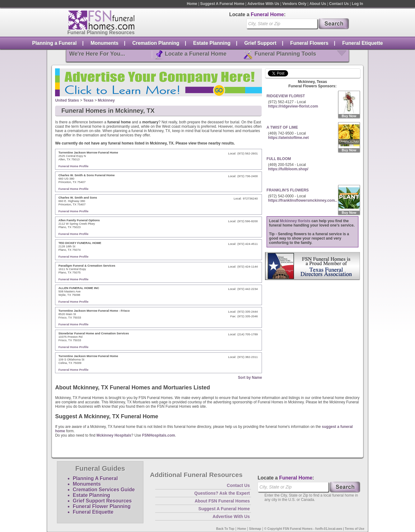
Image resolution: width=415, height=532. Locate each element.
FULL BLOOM (279, 159)
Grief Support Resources (102, 501)
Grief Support (260, 43)
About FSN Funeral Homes (222, 501)
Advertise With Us (263, 4)
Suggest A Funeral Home (222, 4)
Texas (89, 100)
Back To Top (225, 529)
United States (67, 100)
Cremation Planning (156, 43)
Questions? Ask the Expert (222, 493)
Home (192, 4)
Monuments (105, 43)
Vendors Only (294, 4)
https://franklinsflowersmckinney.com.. (303, 200)
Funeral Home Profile (74, 166)
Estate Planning (212, 43)
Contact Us (339, 4)
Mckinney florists (295, 221)
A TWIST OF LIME (282, 127)
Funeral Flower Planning (102, 506)
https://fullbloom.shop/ (288, 169)
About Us (318, 4)
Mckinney (106, 100)
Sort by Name (250, 378)
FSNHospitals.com (159, 435)
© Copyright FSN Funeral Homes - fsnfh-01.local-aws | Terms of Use (314, 529)
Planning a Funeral (54, 43)
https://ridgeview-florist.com (293, 106)
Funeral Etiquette (363, 43)
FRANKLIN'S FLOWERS (288, 190)
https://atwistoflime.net (289, 138)
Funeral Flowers (309, 43)
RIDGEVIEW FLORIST (286, 96)
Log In (357, 4)
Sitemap (255, 529)
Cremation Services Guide (104, 490)
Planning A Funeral (95, 478)
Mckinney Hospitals (114, 435)
